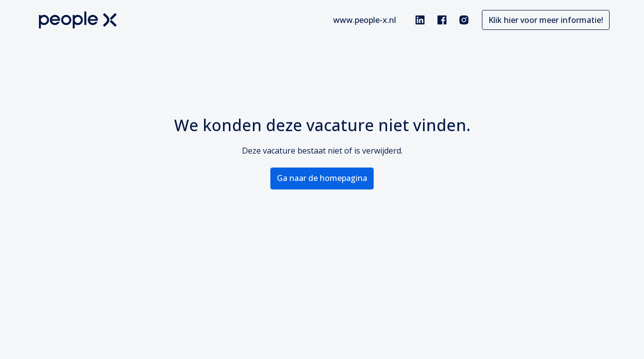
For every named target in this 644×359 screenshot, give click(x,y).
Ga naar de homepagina (322, 178)
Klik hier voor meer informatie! (546, 20)
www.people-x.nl (365, 20)
